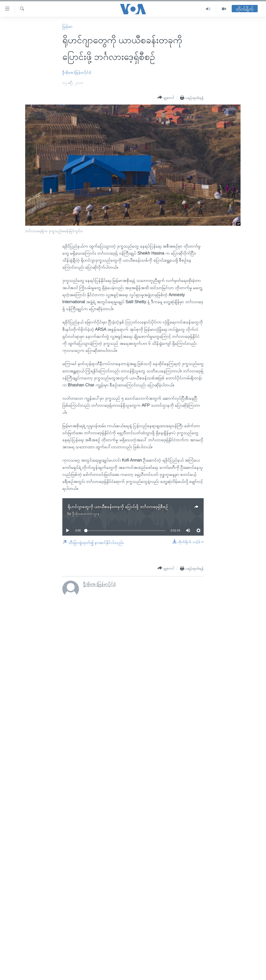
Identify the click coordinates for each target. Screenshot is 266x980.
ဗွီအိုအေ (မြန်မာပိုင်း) (77, 72)
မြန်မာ (67, 26)
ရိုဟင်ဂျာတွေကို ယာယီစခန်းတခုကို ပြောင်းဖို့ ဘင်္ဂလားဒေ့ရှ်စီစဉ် (118, 507)
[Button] (166, 98)
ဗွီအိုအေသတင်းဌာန (86, 514)
